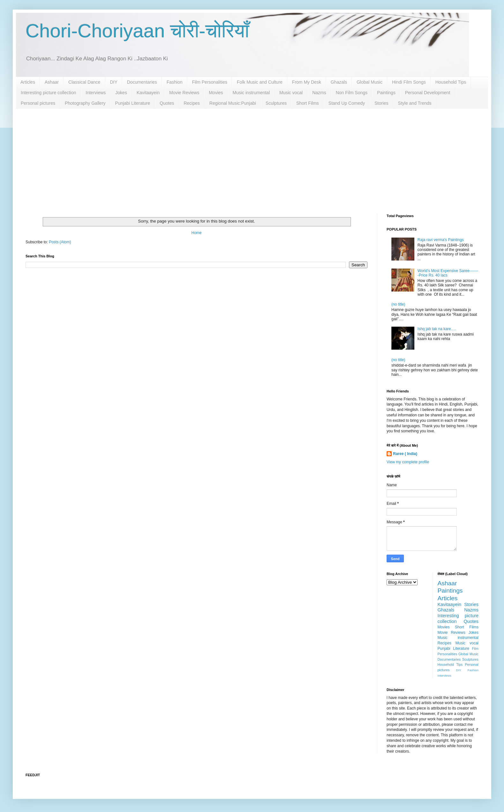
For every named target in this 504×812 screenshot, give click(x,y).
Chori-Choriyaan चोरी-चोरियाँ (137, 31)
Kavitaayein (148, 93)
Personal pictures (38, 103)
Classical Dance (84, 82)
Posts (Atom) (60, 242)
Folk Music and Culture (259, 82)
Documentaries (142, 82)
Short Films (308, 103)
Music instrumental (251, 93)
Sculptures (276, 103)
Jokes (121, 93)
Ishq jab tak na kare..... (437, 329)
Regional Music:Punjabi (233, 103)
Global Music (370, 82)
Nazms (319, 93)
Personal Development (428, 93)
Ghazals (339, 82)
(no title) (398, 304)
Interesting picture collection (48, 93)
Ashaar (52, 82)
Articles (28, 82)
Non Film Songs (352, 93)
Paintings (386, 93)
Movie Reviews (184, 93)
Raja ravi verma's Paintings (441, 240)
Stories (382, 103)
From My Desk (307, 82)
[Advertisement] (252, 156)
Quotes (167, 103)
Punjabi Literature (133, 103)
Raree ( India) (405, 454)
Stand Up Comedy (347, 103)
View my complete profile (408, 462)
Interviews (96, 93)
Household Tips (451, 82)
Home (196, 233)
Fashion (174, 82)
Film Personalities (210, 82)
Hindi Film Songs (409, 82)
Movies (216, 93)
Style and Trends (415, 103)
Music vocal (291, 93)
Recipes (192, 103)
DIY (114, 82)
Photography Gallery (85, 103)
